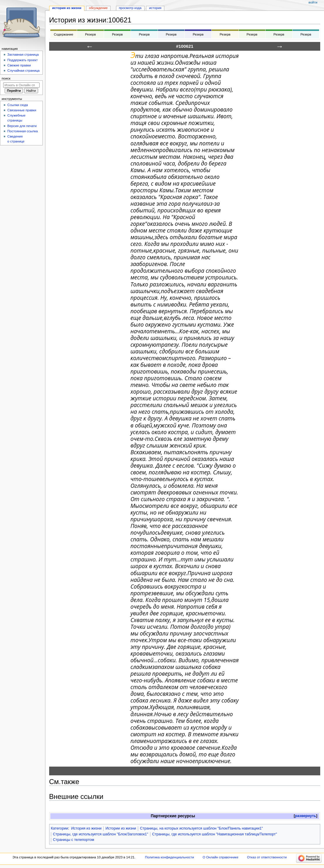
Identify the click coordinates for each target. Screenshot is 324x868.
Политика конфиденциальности (169, 857)
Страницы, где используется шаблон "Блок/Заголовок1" (100, 834)
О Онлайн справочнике (221, 857)
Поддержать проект (22, 60)
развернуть (306, 816)
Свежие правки (19, 65)
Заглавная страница (23, 54)
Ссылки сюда (18, 105)
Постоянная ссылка (22, 131)
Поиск (6, 78)
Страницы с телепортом (74, 840)
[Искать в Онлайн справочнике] (21, 85)
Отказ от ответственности (267, 857)
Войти (313, 2)
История (155, 8)
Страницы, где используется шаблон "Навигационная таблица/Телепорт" (214, 834)
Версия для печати (22, 126)
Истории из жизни (121, 828)
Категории (60, 828)
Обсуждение (98, 8)
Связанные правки (22, 110)
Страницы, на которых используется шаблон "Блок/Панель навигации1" (201, 828)
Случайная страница (23, 71)
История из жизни (86, 828)
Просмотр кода (130, 8)
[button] (306, 816)
